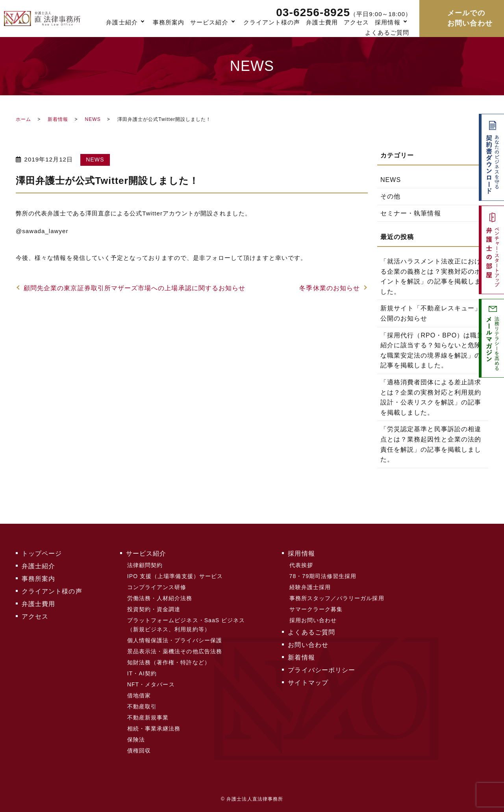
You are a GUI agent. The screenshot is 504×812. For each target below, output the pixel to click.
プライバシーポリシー (321, 670)
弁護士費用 (322, 22)
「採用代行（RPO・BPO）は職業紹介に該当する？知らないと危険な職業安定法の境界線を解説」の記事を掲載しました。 (432, 350)
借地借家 (139, 695)
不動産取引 (142, 706)
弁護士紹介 (122, 22)
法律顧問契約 (145, 565)
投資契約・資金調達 (154, 609)
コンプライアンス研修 (157, 587)
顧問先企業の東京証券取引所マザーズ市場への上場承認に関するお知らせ (134, 288)
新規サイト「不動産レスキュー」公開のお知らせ (431, 313)
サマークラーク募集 (316, 609)
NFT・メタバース (151, 684)
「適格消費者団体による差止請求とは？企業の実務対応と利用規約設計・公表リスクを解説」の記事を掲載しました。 (431, 397)
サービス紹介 (209, 22)
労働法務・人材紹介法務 (160, 598)
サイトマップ (308, 683)
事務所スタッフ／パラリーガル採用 (337, 598)
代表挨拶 (301, 565)
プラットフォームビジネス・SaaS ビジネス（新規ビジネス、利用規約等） (186, 625)
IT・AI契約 (142, 673)
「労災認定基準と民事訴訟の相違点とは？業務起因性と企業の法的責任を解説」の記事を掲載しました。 (431, 444)
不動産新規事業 (148, 717)
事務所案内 (169, 22)
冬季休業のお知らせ (330, 288)
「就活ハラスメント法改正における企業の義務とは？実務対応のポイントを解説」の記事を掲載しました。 (431, 276)
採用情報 (387, 22)
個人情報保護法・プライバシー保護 (175, 640)
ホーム (23, 119)
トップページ (42, 553)
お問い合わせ (308, 645)
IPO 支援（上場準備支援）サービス (175, 576)
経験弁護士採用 (310, 587)
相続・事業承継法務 (154, 729)
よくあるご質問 (387, 32)
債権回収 (139, 751)
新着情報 (58, 119)
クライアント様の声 (272, 22)
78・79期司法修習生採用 (323, 576)
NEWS (93, 119)
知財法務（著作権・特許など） (169, 662)
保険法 (136, 740)
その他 (390, 196)
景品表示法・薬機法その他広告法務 (175, 651)
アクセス (356, 22)
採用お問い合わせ (313, 620)
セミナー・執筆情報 (411, 213)
